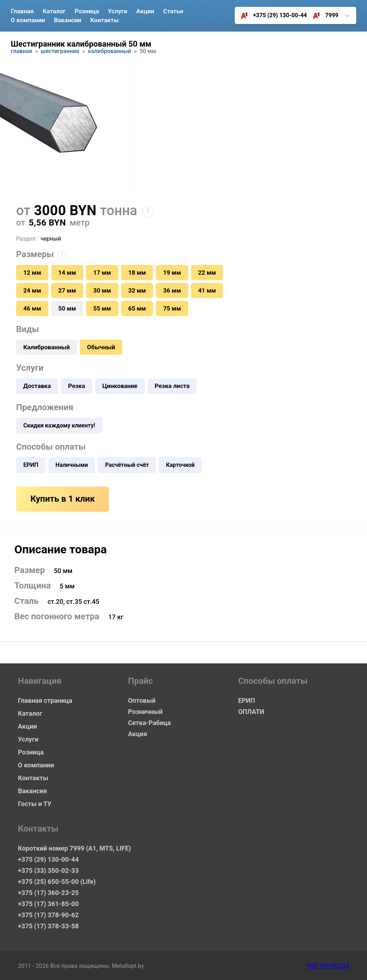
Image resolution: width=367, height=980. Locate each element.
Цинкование (120, 386)
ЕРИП (31, 465)
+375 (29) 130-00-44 (271, 15)
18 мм (137, 273)
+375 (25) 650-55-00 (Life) (57, 882)
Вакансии (67, 20)
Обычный (101, 347)
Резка (77, 386)
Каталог (54, 11)
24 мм (32, 290)
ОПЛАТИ (251, 712)
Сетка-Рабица (149, 723)
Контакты (105, 20)
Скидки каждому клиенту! (59, 425)
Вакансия (32, 791)
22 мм (207, 273)
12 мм (32, 273)
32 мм (137, 290)
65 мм (137, 308)
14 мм (67, 273)
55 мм (102, 308)
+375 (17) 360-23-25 (48, 893)
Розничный (145, 712)
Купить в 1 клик (63, 499)
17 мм (102, 273)
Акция (137, 734)
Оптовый (142, 700)
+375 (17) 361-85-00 (48, 904)
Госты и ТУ (35, 804)
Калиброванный (109, 51)
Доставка (37, 386)
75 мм (172, 308)
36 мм (172, 290)
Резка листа (172, 386)
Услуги (118, 11)
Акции (145, 11)
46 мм (32, 308)
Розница (87, 11)
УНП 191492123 (328, 966)
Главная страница (45, 700)
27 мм (67, 290)
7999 (323, 15)
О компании (28, 20)
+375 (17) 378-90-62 (48, 915)
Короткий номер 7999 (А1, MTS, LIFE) (74, 848)
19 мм (172, 273)
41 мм (207, 290)
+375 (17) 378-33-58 (48, 926)
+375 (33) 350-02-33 (48, 870)
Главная (22, 11)
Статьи (173, 11)
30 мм (102, 290)
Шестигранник (60, 51)
